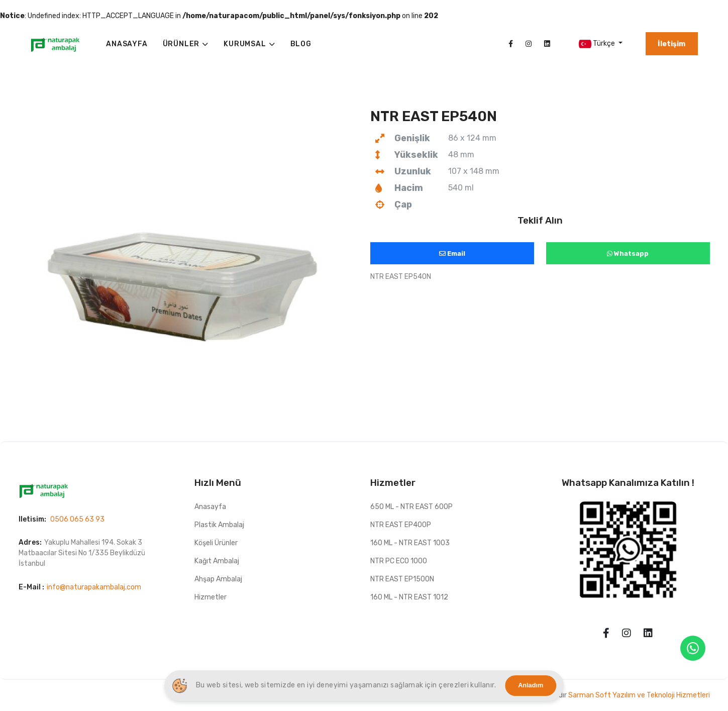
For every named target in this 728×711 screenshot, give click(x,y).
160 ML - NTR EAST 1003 (410, 543)
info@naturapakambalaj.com (94, 587)
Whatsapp (628, 253)
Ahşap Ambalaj (218, 579)
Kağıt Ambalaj (217, 561)
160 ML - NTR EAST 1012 (409, 597)
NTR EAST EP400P (401, 525)
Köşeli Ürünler (216, 543)
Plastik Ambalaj (219, 525)
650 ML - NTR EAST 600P (411, 507)
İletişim (671, 44)
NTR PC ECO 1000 (399, 561)
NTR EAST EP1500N (402, 579)
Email (452, 253)
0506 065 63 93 (77, 519)
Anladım (531, 685)
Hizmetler (211, 597)
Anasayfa (210, 507)
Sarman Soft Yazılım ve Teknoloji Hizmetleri (639, 695)
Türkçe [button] (598, 44)
